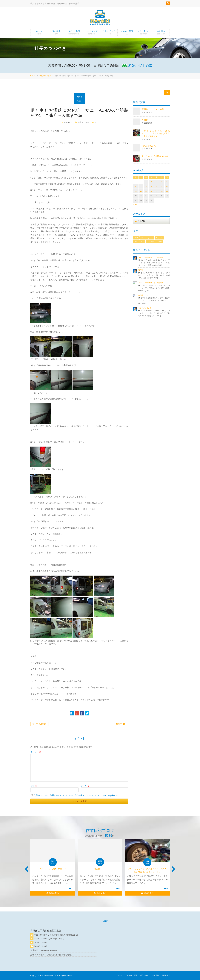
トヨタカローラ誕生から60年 (155, 156)
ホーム (39, 33)
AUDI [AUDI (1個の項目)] (136, 238)
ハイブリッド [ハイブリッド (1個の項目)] (139, 242)
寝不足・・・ (143, 270)
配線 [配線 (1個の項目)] (160, 242)
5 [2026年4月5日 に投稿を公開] (167, 182)
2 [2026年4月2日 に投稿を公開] (151, 182)
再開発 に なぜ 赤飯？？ (156, 109)
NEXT (119, 724)
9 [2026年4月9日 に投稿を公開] (151, 186)
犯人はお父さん (149, 146)
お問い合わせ (143, 33)
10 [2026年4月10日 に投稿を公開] (156, 186)
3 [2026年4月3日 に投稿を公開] (156, 182)
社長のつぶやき (45, 76)
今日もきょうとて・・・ (147, 308)
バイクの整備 (74, 33)
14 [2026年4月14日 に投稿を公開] (141, 191)
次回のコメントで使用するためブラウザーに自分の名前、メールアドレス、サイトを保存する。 (77, 795)
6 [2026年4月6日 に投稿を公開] (136, 186)
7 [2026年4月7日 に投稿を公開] (141, 186)
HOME (33, 76)
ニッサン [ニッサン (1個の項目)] (159, 238)
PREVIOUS (41, 724)
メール (85, 786)
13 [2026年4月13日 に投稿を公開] (136, 191)
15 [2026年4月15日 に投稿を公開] (146, 191)
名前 (34, 786)
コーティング (91, 33)
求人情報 (156, 975)
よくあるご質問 (126, 33)
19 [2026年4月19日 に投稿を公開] (167, 191)
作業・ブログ (109, 33)
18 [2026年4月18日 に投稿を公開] (162, 191)
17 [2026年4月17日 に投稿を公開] (156, 191)
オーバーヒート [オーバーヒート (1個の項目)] (147, 238)
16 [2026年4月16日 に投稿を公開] (151, 191)
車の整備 (57, 33)
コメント (36, 752)
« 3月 (135, 205)
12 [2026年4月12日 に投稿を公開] (167, 186)
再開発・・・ (148, 120)
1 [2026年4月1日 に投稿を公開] (146, 182)
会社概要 (165, 975)
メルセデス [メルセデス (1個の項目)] (151, 242)
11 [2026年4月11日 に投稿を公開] (162, 186)
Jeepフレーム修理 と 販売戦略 (152, 257)
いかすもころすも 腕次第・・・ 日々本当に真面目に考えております (156, 133)
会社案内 (161, 33)
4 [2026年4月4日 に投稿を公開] (162, 182)
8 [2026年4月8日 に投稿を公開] (146, 186)
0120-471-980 (40, 939)
